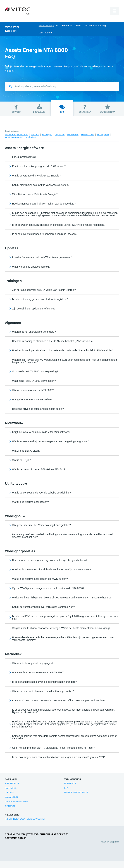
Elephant (114, 842)
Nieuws (9, 793)
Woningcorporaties (14, 137)
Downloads (39, 109)
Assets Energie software (17, 135)
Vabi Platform (46, 33)
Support (16, 109)
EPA (78, 25)
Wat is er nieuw (108, 109)
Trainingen (47, 135)
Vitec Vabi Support (12, 29)
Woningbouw (103, 135)
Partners (11, 788)
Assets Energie (46, 25)
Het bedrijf (12, 784)
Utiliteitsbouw (88, 135)
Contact (10, 806)
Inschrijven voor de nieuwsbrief (25, 819)
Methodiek (31, 137)
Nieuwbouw (73, 135)
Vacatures (11, 797)
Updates (35, 135)
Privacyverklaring (17, 802)
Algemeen (60, 135)
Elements (67, 25)
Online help (85, 109)
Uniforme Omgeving (95, 25)
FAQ (62, 109)
